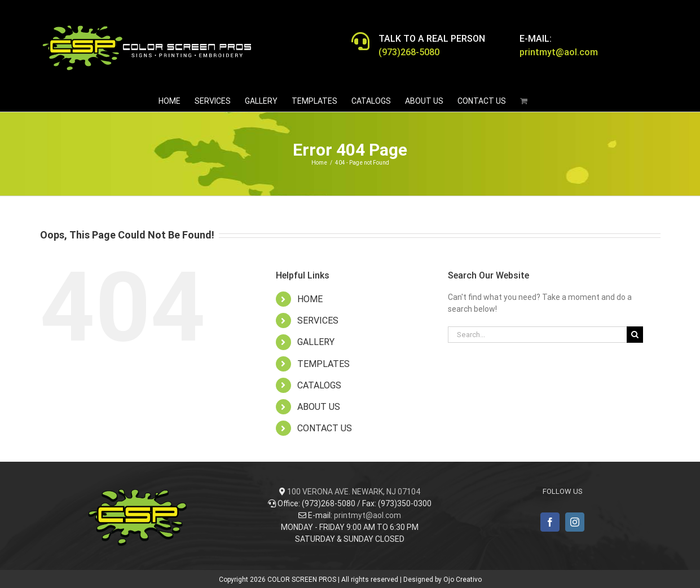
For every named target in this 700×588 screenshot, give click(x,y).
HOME (310, 299)
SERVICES (318, 320)
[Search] (635, 335)
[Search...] (538, 335)
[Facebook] (550, 522)
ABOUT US (319, 407)
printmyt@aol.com (367, 515)
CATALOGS (319, 385)
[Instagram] (575, 522)
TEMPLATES (323, 364)
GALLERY (316, 342)
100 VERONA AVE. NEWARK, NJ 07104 (354, 492)
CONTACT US (325, 428)
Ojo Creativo (463, 580)
